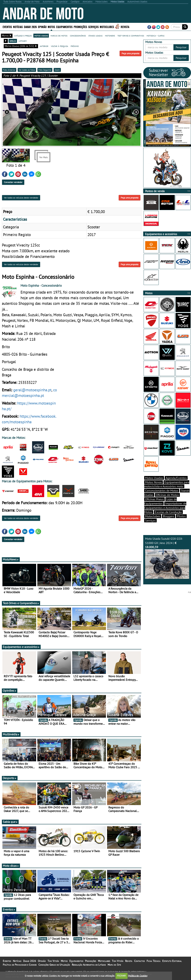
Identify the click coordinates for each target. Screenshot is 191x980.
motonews (110, 36)
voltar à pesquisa (60, 46)
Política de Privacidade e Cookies (20, 965)
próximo (75, 46)
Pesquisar (181, 47)
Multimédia (11, 734)
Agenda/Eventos (176, 478)
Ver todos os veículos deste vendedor (21, 198)
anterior (44, 46)
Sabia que (10, 822)
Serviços (93, 27)
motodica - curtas (155, 36)
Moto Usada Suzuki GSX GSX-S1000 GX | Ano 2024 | (167, 558)
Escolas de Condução (168, 512)
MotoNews (11, 559)
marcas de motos (59, 36)
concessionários (78, 36)
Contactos (139, 961)
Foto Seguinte (45, 70)
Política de (138, 976)
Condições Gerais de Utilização (54, 965)
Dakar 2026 (30, 27)
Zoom (57, 70)
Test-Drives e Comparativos (21, 603)
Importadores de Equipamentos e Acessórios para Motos (165, 508)
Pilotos (181, 516)
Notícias (18, 27)
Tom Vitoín (53, 961)
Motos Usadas (154, 478)
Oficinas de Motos (167, 495)
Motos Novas (154, 482)
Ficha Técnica (154, 961)
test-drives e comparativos (131, 36)
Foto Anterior (9, 70)
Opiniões (10, 691)
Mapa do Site (114, 965)
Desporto (10, 778)
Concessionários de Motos (162, 491)
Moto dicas (11, 866)
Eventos (7, 27)
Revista (125, 27)
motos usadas (41, 36)
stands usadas (95, 36)
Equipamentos (64, 27)
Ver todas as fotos (27, 70)
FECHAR (121, 976)
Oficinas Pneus (154, 499)
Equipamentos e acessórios (21, 647)
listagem (23, 41)
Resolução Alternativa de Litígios (89, 965)
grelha (13, 41)
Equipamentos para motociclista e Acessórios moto (167, 484)
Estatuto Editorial (172, 961)
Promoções (80, 27)
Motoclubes (107, 27)
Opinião (42, 27)
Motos (51, 27)
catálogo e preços (23, 36)
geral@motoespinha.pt (32, 390)
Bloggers (169, 516)
